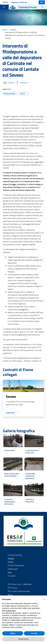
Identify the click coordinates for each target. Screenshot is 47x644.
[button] (44, 599)
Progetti (13, 29)
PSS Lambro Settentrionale (19, 591)
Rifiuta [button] (13, 633)
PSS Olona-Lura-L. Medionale (20, 584)
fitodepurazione (9, 93)
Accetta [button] (34, 633)
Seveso (22, 93)
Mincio (10, 595)
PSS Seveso (12, 588)
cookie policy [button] (11, 611)
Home (5, 29)
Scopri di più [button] (24, 639)
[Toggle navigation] (4, 7)
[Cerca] (43, 7)
